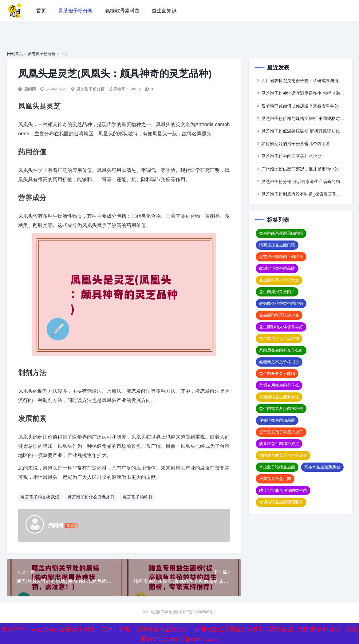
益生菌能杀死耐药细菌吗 (281, 233)
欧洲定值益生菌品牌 (277, 268)
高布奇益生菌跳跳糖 (322, 467)
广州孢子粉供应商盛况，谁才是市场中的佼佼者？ (309, 169)
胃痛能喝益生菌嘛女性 (279, 397)
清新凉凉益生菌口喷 (277, 245)
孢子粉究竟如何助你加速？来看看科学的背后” (305, 106)
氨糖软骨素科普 (122, 11)
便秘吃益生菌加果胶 (277, 420)
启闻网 (30, 89)
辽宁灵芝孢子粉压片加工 (281, 432)
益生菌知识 (164, 11)
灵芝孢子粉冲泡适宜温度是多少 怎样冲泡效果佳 (307, 93)
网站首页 (15, 54)
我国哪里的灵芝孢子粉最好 (283, 455)
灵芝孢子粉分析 (76, 11)
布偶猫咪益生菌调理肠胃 (281, 502)
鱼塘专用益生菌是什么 (279, 385)
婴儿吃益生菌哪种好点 (279, 444)
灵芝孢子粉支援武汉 (40, 497)
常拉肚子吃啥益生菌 (277, 467)
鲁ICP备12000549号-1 (198, 612)
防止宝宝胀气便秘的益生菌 (283, 490)
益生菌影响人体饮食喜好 (281, 327)
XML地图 (150, 612)
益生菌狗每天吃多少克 (279, 315)
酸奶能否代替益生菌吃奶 (281, 303)
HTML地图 (168, 612)
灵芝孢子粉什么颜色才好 (91, 497)
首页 (41, 11)
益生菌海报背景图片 (277, 292)
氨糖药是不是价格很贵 (279, 362)
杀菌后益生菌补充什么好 (281, 350)
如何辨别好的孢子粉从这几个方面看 (296, 144)
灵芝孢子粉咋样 (138, 497)
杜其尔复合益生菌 (275, 479)
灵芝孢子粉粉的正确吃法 (281, 257)
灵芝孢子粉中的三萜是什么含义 (291, 156)
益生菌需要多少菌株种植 (281, 409)
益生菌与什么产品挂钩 (279, 338)
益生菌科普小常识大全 (279, 280)
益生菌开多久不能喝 (277, 374)
